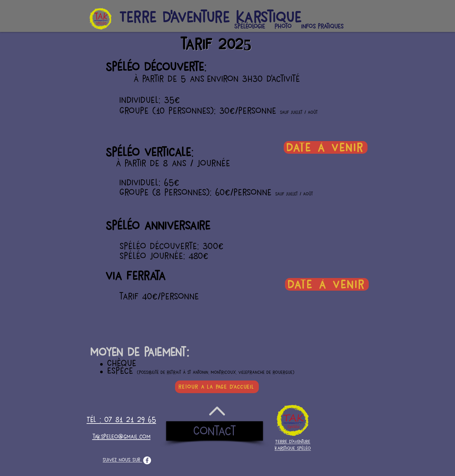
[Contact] (215, 431)
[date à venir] (326, 147)
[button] (250, 26)
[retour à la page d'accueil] (217, 387)
